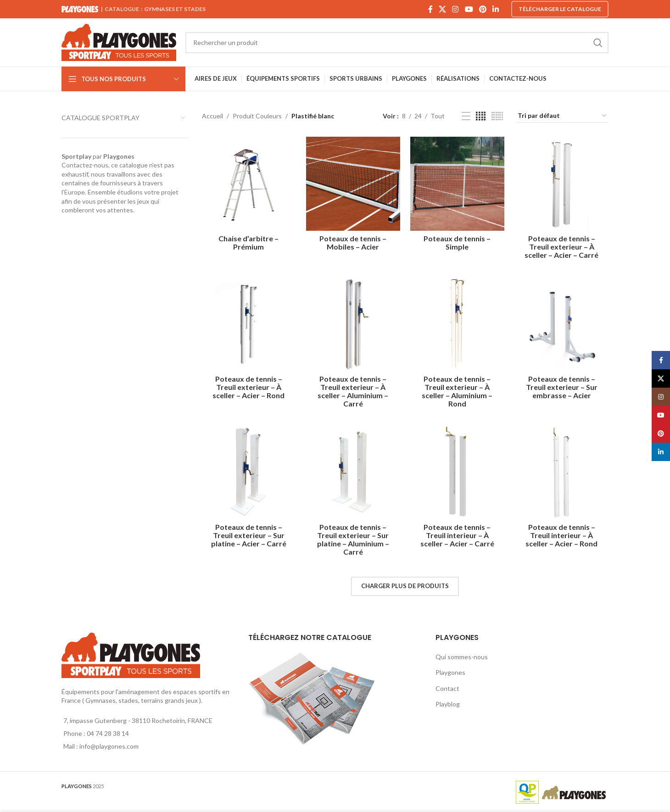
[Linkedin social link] (496, 9)
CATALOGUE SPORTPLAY (100, 118)
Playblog (448, 703)
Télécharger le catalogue (560, 9)
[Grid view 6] (497, 116)
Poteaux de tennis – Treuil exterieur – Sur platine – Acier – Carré (247, 534)
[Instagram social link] (455, 9)
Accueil (212, 116)
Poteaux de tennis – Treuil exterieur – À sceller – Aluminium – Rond (458, 389)
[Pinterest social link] (483, 9)
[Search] (397, 43)
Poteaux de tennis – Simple (458, 240)
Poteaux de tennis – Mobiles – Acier (352, 240)
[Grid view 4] (481, 116)
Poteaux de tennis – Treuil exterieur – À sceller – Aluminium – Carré (352, 389)
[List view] (466, 116)
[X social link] (442, 9)
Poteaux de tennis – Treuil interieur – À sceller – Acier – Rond (563, 534)
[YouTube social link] (469, 9)
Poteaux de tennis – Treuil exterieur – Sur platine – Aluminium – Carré (353, 538)
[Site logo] (119, 42)
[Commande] (563, 116)
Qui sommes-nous (462, 656)
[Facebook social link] (430, 9)
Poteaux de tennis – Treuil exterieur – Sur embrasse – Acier (563, 385)
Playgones (450, 671)
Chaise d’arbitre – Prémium (248, 240)
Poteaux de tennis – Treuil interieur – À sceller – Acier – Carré (458, 534)
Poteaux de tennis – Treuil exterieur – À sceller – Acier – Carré (563, 244)
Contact (447, 687)
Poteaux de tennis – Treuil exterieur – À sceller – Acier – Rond (248, 385)
